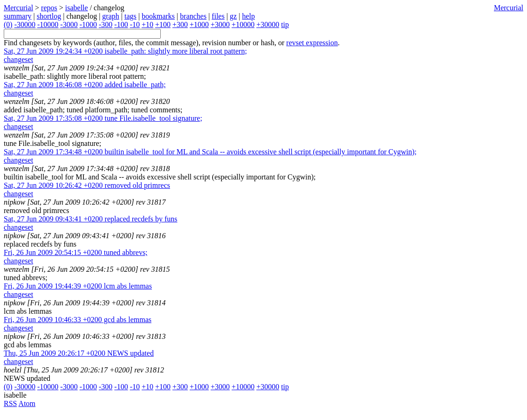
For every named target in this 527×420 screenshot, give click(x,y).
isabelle (77, 8)
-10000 (48, 24)
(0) (8, 24)
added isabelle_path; (85, 85)
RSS (10, 403)
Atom (27, 403)
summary (18, 16)
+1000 (199, 24)
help (248, 16)
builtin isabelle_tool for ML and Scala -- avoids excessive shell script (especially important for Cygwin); (210, 152)
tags (130, 16)
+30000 (268, 24)
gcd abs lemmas (78, 320)
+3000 (220, 24)
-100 (121, 24)
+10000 (243, 24)
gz (233, 16)
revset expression (312, 43)
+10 (147, 24)
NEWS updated (79, 353)
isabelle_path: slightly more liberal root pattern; (125, 51)
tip (285, 24)
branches (193, 16)
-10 (135, 24)
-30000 (25, 24)
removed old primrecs (87, 185)
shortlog (49, 16)
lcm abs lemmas (78, 286)
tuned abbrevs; (76, 252)
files (218, 16)
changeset (18, 59)
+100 (163, 24)
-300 (106, 24)
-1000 (88, 24)
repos (49, 8)
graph (110, 16)
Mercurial (509, 8)
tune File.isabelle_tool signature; (103, 118)
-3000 (69, 24)
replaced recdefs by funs (91, 219)
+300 (180, 24)
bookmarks (158, 16)
